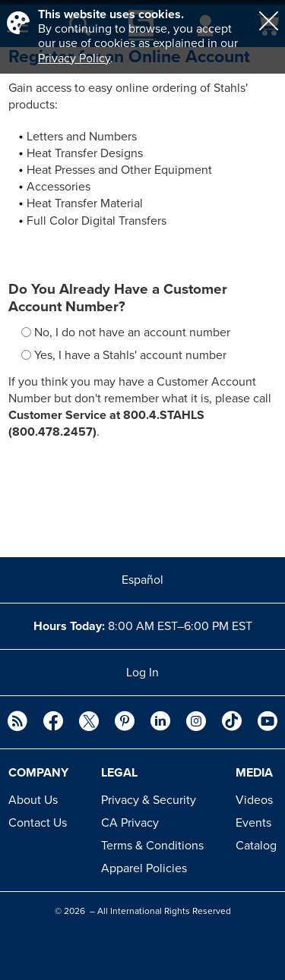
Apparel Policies (144, 868)
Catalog (256, 846)
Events (253, 823)
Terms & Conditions (152, 846)
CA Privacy (130, 823)
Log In (142, 673)
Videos (254, 800)
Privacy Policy (74, 58)
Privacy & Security (149, 800)
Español (142, 580)
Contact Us (38, 823)
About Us (33, 800)
